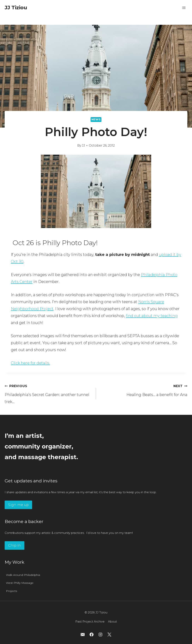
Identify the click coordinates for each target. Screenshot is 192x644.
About (112, 621)
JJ (83, 145)
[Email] (83, 635)
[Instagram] (100, 635)
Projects (12, 591)
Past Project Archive (90, 621)
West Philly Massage (20, 583)
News (96, 119)
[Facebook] (92, 635)
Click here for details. (30, 363)
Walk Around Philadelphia (23, 575)
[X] (109, 635)
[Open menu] (184, 8)
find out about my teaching (152, 316)
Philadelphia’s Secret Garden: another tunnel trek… (48, 393)
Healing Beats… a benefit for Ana (144, 390)
